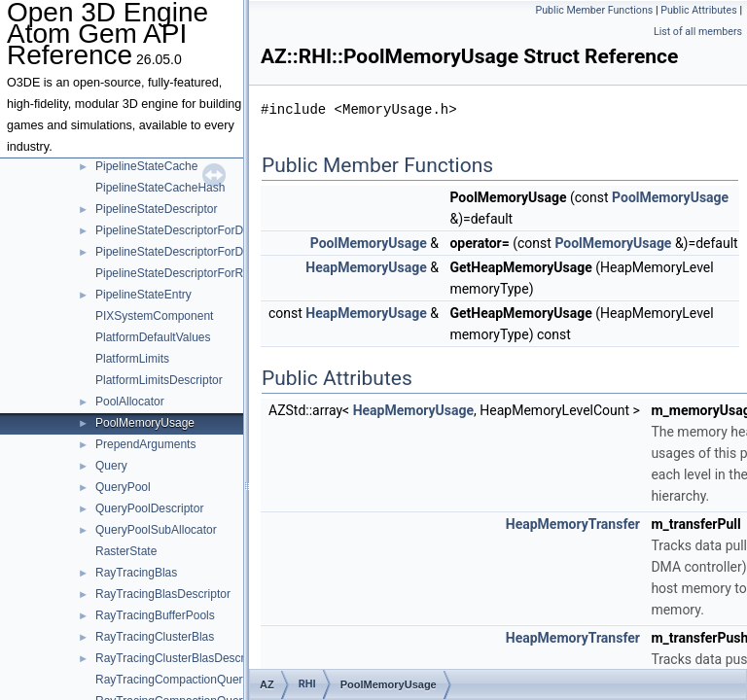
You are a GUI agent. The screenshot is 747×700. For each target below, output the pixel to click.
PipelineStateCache (146, 166)
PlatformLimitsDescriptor (159, 380)
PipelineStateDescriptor (156, 209)
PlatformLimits (132, 359)
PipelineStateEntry (143, 295)
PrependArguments (145, 444)
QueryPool (123, 487)
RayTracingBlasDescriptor (163, 594)
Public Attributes (699, 10)
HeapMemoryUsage (366, 267)
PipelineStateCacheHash (160, 188)
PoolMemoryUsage (145, 423)
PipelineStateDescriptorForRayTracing (195, 273)
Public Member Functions (595, 10)
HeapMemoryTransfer (573, 524)
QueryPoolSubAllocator (156, 530)
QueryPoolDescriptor (149, 508)
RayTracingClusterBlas (155, 637)
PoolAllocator (130, 402)
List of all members (698, 32)
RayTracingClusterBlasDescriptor (181, 658)
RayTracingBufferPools (155, 615)
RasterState (126, 551)
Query (111, 466)
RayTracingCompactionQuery (172, 680)
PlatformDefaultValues (153, 337)
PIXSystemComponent (154, 316)
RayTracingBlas (136, 573)
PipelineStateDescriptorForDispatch (188, 230)
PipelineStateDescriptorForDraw (178, 252)
